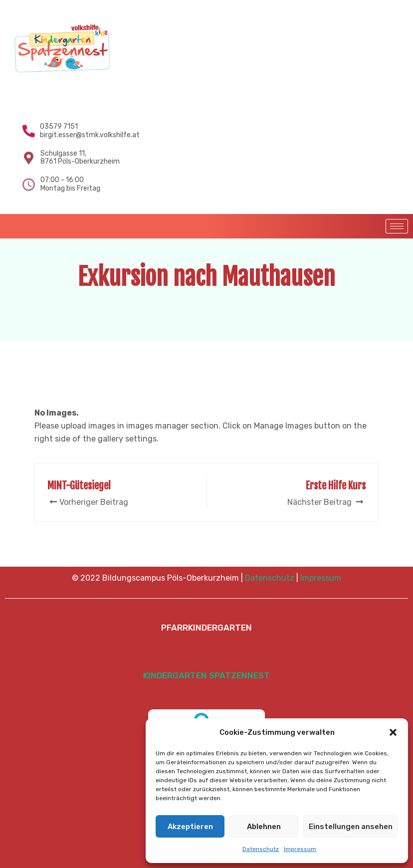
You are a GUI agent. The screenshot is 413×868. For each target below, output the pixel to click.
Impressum (300, 849)
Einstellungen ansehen (351, 827)
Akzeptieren (190, 827)
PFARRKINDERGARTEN (206, 628)
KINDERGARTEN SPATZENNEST (206, 675)
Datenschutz (261, 849)
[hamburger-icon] (397, 226)
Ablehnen (264, 827)
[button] (393, 732)
